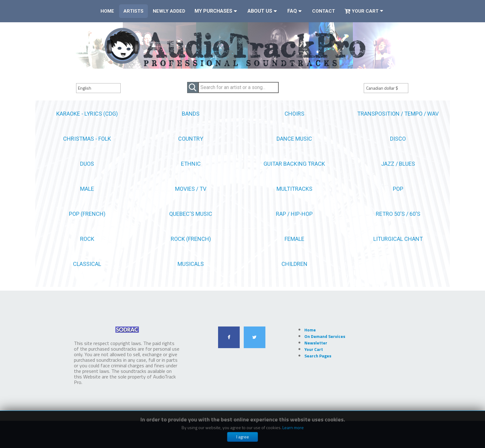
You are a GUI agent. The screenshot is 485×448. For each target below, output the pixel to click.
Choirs (294, 114)
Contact (324, 11)
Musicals (191, 264)
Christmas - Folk (87, 139)
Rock (87, 239)
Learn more (293, 427)
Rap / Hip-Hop (294, 214)
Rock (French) (191, 239)
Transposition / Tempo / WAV (398, 114)
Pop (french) (87, 214)
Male (87, 189)
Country (191, 139)
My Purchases (213, 11)
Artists (133, 11)
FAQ (292, 11)
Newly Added (169, 11)
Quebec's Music (191, 214)
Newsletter (316, 343)
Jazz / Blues (398, 164)
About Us (260, 11)
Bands (191, 114)
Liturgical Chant (398, 239)
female (294, 239)
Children (294, 264)
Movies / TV (191, 189)
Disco (398, 139)
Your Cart (361, 11)
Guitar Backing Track (294, 164)
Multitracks (294, 189)
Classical (87, 264)
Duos (87, 164)
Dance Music (294, 139)
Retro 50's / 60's (398, 214)
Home (107, 11)
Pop (398, 189)
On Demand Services (325, 336)
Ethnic (191, 164)
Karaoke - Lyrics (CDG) (87, 114)
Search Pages (318, 356)
